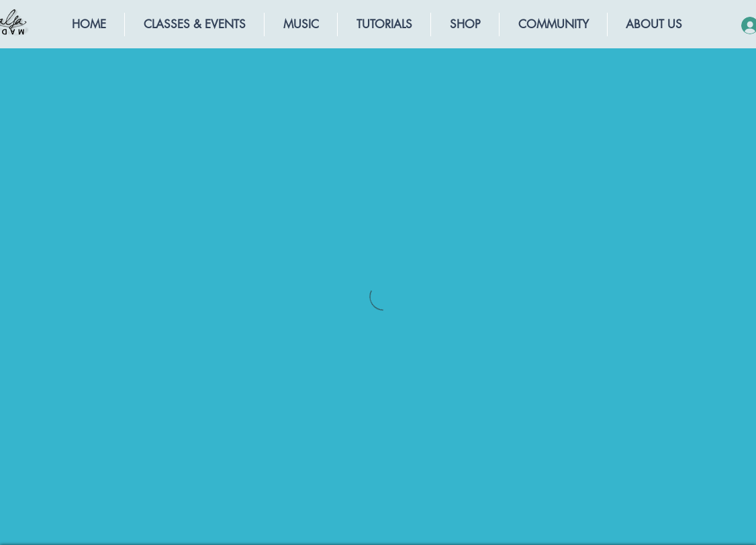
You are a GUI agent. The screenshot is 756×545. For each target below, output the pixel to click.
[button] (194, 24)
